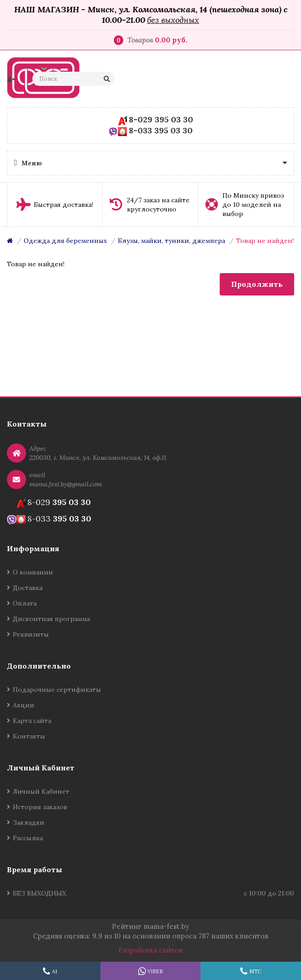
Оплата (25, 603)
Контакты (29, 736)
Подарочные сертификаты (57, 690)
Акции (24, 705)
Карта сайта (32, 721)
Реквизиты (31, 634)
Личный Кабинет (41, 791)
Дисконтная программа (51, 619)
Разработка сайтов (150, 950)
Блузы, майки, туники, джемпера (172, 241)
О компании (33, 572)
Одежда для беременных (65, 241)
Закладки (29, 822)
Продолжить (257, 284)
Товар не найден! (265, 241)
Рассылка (28, 838)
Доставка (28, 588)
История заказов (40, 807)
